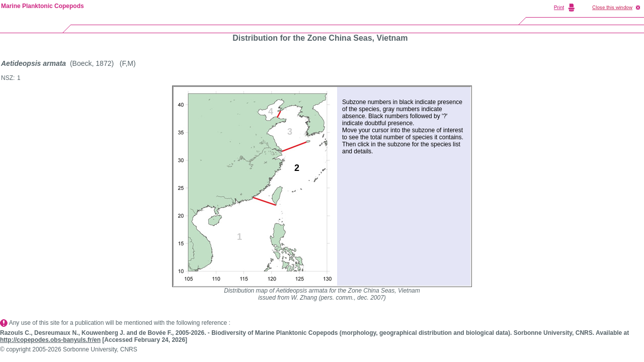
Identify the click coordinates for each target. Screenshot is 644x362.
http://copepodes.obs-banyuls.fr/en (50, 340)
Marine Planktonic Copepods (43, 6)
